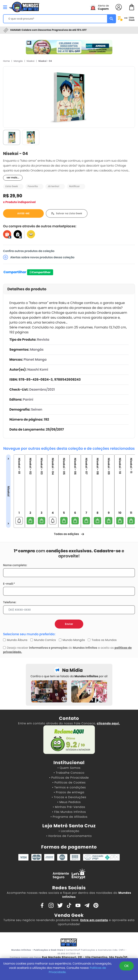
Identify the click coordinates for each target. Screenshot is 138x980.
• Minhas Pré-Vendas (69, 807)
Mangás (18, 61)
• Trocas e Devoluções (69, 797)
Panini (28, 399)
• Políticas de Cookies (69, 782)
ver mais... (13, 178)
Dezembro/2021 (42, 389)
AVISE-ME (24, 214)
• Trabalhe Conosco (69, 773)
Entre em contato (94, 920)
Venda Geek (69, 915)
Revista (43, 340)
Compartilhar (15, 272)
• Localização (69, 831)
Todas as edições (69, 534)
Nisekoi (31, 61)
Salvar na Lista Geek (69, 214)
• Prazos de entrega (69, 792)
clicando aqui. (108, 723)
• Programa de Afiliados (69, 817)
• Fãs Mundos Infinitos (69, 812)
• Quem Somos (69, 768)
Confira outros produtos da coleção (29, 251)
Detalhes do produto (27, 289)
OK (126, 966)
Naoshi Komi (38, 370)
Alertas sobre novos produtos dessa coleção (39, 257)
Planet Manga (35, 360)
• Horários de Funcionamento (69, 836)
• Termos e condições (69, 787)
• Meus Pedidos (69, 802)
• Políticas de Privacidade (69, 778)
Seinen (37, 409)
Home (6, 61)
